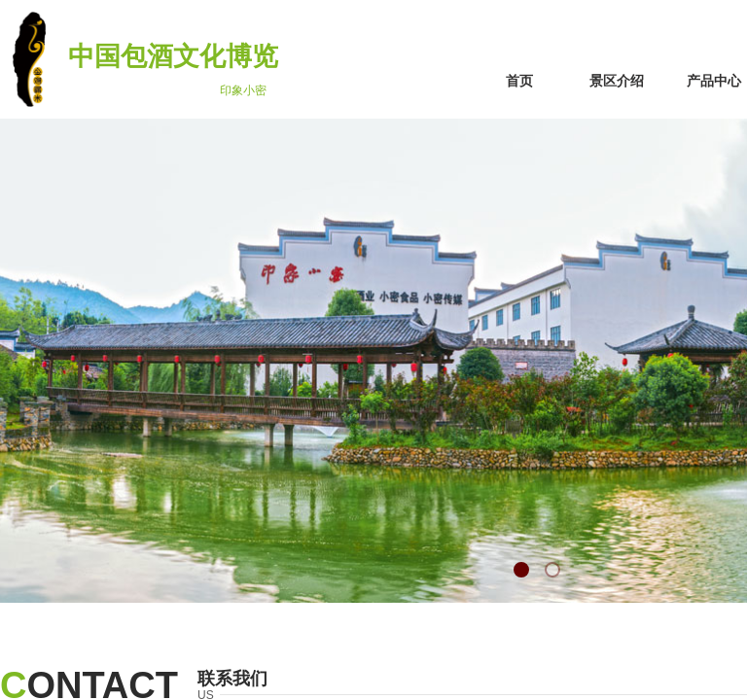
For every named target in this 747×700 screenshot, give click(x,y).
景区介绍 (617, 81)
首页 (519, 81)
